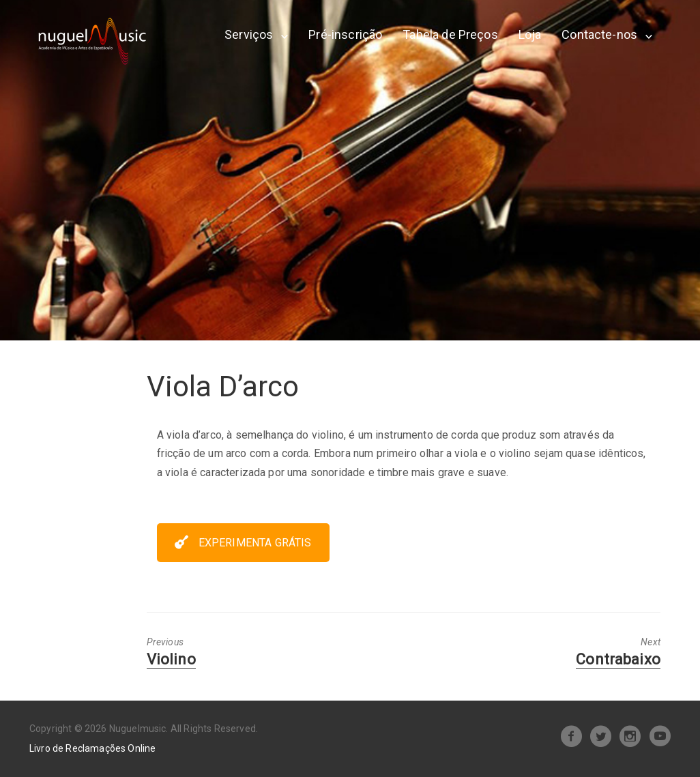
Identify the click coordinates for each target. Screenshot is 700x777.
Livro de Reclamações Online (92, 748)
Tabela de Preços (450, 34)
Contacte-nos (599, 34)
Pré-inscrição (345, 34)
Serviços (249, 34)
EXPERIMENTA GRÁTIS (243, 543)
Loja (530, 34)
